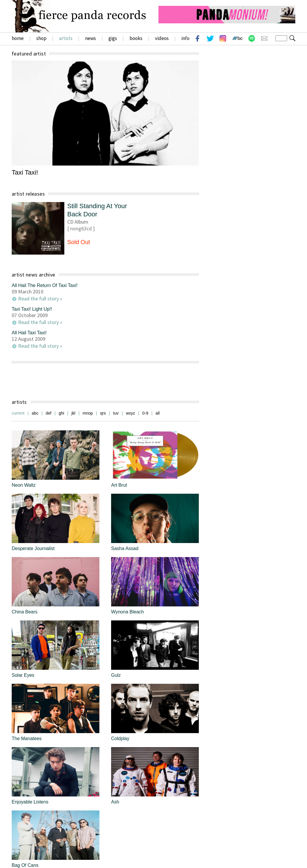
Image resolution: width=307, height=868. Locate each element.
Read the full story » (40, 299)
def (48, 413)
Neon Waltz (24, 485)
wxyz (131, 413)
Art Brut (119, 485)
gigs (113, 38)
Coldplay (120, 739)
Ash (115, 802)
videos (162, 38)
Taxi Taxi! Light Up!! (32, 309)
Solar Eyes (23, 675)
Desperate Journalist (33, 548)
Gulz (116, 675)
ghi (62, 413)
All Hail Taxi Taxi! (29, 333)
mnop (88, 413)
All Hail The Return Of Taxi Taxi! (45, 285)
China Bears (25, 612)
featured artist (29, 54)
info (185, 38)
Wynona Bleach (127, 612)
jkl (73, 413)
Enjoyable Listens (30, 802)
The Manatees (27, 739)
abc (35, 413)
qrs (103, 413)
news (90, 38)
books (136, 38)
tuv (116, 413)
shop (41, 38)
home (18, 38)
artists (66, 38)
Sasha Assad (125, 548)
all (158, 413)
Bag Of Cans (25, 865)
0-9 (145, 413)
